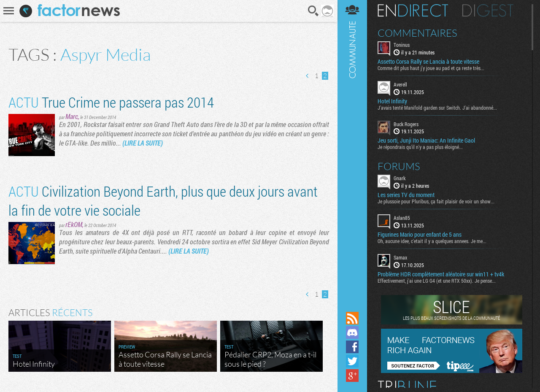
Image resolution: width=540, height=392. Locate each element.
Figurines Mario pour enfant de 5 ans (420, 235)
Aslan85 (402, 218)
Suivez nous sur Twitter (352, 361)
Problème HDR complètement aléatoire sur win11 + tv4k (441, 274)
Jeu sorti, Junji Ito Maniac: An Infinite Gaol (426, 141)
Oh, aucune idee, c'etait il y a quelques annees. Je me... (432, 241)
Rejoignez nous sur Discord (352, 333)
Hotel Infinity (392, 101)
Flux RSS (352, 318)
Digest (488, 11)
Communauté (352, 155)
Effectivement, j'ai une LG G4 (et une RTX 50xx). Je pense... (437, 281)
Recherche (313, 11)
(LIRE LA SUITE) (143, 143)
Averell (400, 84)
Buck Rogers (406, 124)
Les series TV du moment (406, 195)
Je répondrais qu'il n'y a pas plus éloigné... (420, 147)
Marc (72, 116)
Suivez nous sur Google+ (352, 376)
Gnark (400, 178)
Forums (399, 166)
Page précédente (308, 76)
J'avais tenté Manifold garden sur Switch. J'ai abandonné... (437, 108)
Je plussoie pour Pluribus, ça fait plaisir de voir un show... (436, 201)
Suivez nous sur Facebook (352, 347)
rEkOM (74, 224)
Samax (400, 257)
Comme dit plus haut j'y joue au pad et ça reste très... (431, 68)
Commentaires (417, 33)
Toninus (402, 45)
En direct (413, 11)
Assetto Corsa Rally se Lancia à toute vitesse (428, 62)
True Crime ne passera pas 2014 (111, 102)
